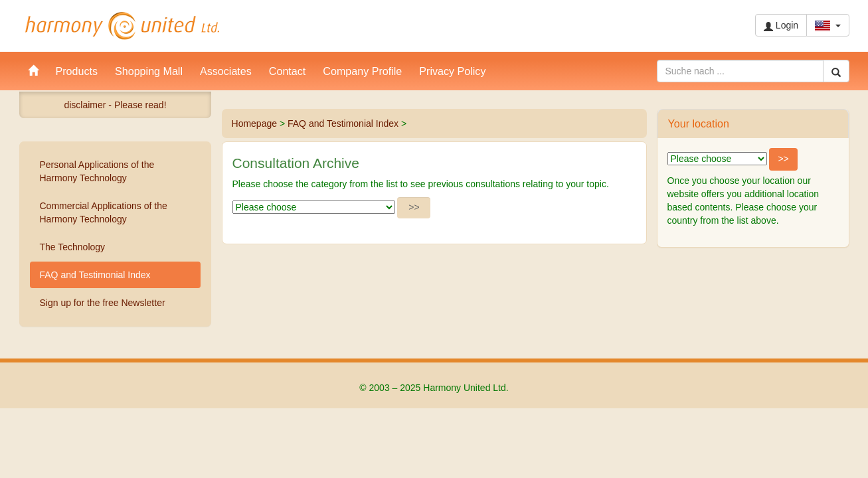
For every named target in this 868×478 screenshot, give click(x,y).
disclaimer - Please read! (115, 105)
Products (77, 71)
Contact (287, 71)
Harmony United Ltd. (122, 26)
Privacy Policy (452, 71)
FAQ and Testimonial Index (343, 123)
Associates (226, 71)
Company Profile (362, 71)
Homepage (255, 123)
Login (781, 26)
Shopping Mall (149, 71)
